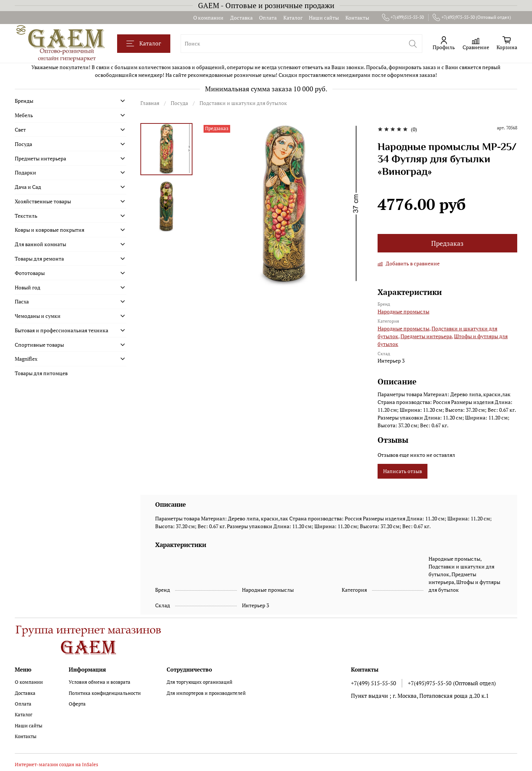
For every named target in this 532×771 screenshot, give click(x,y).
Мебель (24, 115)
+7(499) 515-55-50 (374, 683)
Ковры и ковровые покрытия (50, 230)
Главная (150, 103)
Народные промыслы (403, 311)
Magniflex (26, 359)
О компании (208, 18)
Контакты (357, 18)
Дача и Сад (28, 187)
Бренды (24, 101)
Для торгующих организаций (199, 682)
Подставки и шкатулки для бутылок (243, 103)
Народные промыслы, (404, 328)
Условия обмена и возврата (100, 682)
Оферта (77, 704)
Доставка (241, 18)
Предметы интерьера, (427, 336)
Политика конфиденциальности (105, 693)
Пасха (22, 301)
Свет (20, 130)
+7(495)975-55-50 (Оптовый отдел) (472, 17)
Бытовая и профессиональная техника (62, 330)
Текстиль (26, 216)
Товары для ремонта (39, 259)
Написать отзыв (403, 471)
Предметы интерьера (40, 158)
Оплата (268, 18)
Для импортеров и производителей (206, 693)
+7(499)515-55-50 (403, 17)
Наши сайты (324, 18)
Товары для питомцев (41, 373)
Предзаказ (447, 243)
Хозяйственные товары (43, 201)
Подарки (25, 172)
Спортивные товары (39, 345)
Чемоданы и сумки (38, 316)
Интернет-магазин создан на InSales (57, 765)
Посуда (179, 103)
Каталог (293, 18)
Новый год (28, 287)
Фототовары (30, 273)
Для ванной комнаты (40, 244)
